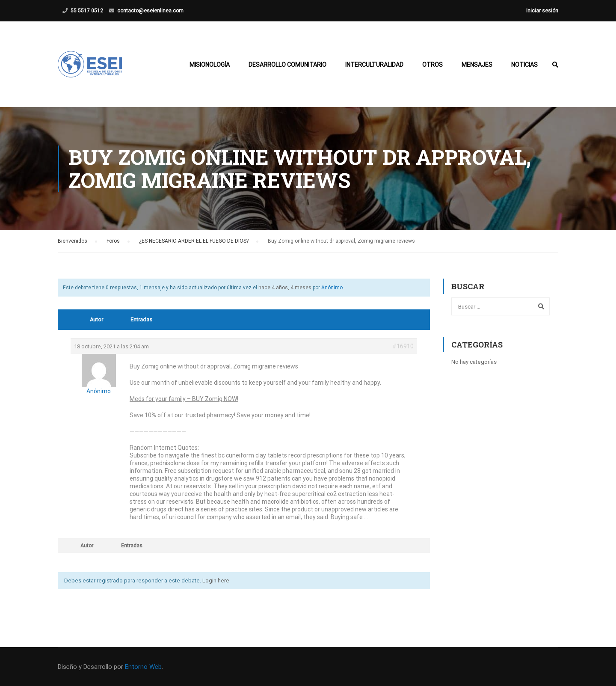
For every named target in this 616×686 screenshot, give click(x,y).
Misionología (210, 65)
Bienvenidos (73, 241)
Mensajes (477, 65)
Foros (113, 241)
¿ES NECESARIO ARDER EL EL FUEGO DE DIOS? (194, 241)
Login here (216, 581)
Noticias (524, 65)
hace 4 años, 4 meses (285, 288)
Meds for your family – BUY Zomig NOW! (184, 399)
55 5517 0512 (87, 11)
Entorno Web (143, 667)
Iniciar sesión (542, 11)
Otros (432, 65)
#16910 (403, 346)
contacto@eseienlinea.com (150, 11)
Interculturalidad (374, 65)
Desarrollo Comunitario (287, 65)
